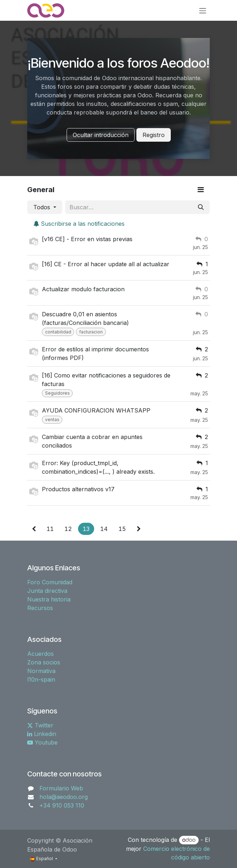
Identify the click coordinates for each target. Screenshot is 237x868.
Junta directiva (47, 591)
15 (122, 529)
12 (68, 529)
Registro (154, 135)
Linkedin (42, 734)
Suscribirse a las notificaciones (79, 224)
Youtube (42, 742)
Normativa (41, 671)
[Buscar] (201, 207)
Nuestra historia (49, 599)
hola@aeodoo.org (64, 797)
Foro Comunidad (50, 582)
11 (50, 529)
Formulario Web (61, 788)
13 (86, 529)
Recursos (40, 608)
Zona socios (44, 662)
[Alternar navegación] (203, 10)
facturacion (91, 332)
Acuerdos (40, 654)
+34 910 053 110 (62, 805)
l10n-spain (41, 679)
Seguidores (57, 393)
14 (104, 529)
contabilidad (58, 332)
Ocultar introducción (101, 135)
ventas (52, 420)
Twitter (40, 725)
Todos (43, 207)
